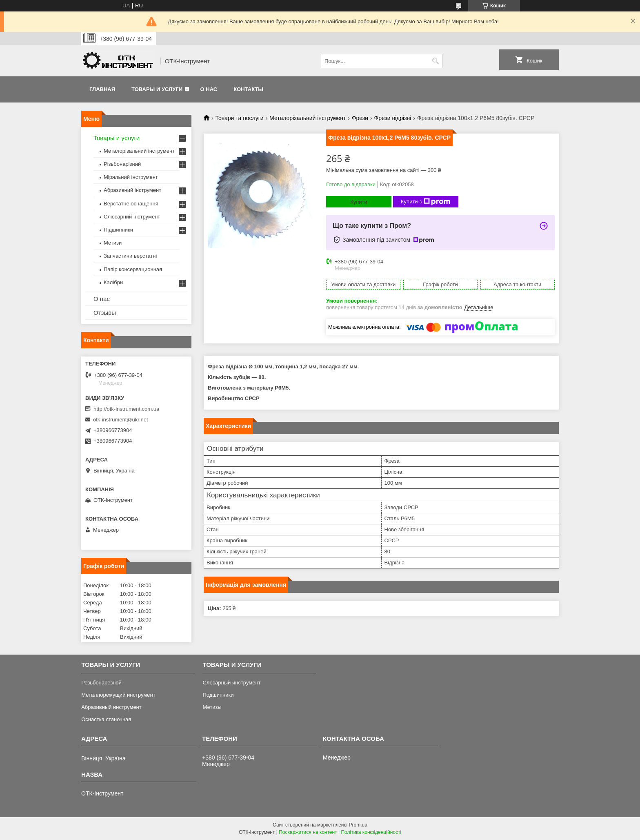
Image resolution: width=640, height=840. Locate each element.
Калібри (113, 282)
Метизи (113, 243)
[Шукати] (435, 61)
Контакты (248, 89)
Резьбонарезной (101, 683)
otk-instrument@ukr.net (121, 420)
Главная (102, 89)
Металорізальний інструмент (308, 118)
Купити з (426, 202)
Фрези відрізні (393, 118)
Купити (359, 202)
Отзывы (105, 313)
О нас (209, 89)
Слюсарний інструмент (132, 217)
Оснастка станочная (106, 719)
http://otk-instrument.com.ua (126, 409)
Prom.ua (358, 825)
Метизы (212, 707)
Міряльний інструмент (131, 177)
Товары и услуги (157, 89)
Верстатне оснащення (131, 204)
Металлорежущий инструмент (118, 695)
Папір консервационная (133, 269)
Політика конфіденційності (371, 832)
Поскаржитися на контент (308, 832)
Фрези (360, 118)
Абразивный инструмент (111, 707)
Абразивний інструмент (132, 190)
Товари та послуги (239, 118)
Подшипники (218, 695)
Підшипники (118, 230)
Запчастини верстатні (130, 256)
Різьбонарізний (122, 164)
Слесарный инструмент (231, 683)
